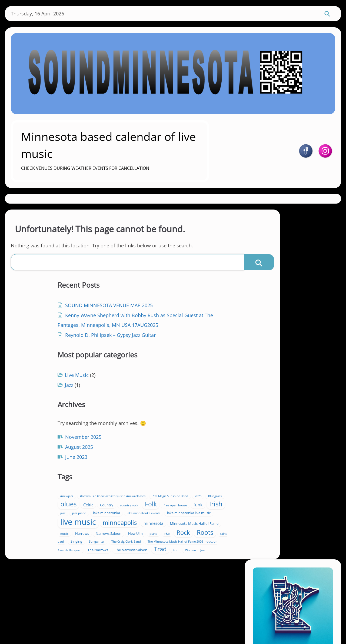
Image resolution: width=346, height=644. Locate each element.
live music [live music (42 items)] (190, 469)
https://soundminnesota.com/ (300, 308)
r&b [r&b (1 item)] (150, 504)
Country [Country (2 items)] (199, 433)
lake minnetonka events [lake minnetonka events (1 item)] (173, 460)
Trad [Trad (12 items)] (154, 534)
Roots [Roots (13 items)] (188, 503)
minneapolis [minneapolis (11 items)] (149, 479)
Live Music (149, 309)
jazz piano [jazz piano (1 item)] (187, 453)
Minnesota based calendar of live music (131, 142)
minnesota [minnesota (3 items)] (183, 480)
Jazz (141, 319)
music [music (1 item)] (191, 488)
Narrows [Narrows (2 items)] (139, 495)
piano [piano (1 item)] (136, 504)
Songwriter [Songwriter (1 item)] (169, 512)
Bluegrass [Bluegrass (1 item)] (139, 433)
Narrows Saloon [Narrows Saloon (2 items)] (166, 495)
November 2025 (56, 437)
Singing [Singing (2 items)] (148, 512)
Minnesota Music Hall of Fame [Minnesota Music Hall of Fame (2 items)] (156, 488)
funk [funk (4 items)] (137, 452)
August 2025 (52, 447)
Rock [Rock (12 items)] (166, 503)
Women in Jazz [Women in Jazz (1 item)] (189, 535)
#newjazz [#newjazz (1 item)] (139, 417)
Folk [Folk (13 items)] (163, 442)
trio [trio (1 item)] (169, 535)
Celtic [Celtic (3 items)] (180, 433)
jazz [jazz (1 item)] (170, 453)
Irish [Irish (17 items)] (154, 451)
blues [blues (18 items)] (161, 432)
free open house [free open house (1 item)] (187, 443)
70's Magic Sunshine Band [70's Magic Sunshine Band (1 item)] (173, 424)
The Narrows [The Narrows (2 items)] (170, 526)
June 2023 (49, 457)
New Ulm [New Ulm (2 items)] (192, 495)
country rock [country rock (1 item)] (141, 443)
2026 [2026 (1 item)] (201, 424)
